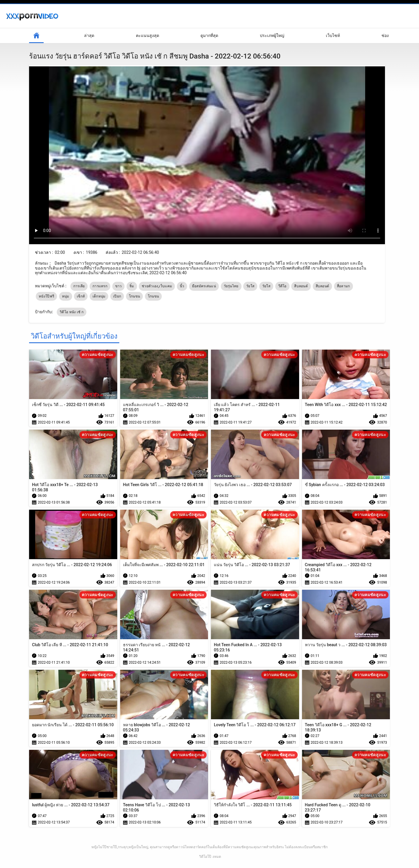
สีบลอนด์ (301, 286)
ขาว (119, 286)
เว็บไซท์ (333, 36)
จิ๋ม (132, 286)
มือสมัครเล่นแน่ (204, 286)
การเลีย (79, 286)
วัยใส (250, 286)
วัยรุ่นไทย (231, 286)
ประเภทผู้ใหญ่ (272, 36)
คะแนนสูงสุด (148, 36)
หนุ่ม (66, 296)
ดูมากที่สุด (209, 36)
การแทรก (100, 286)
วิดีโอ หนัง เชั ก (72, 312)
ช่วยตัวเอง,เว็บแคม (157, 286)
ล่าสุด (89, 36)
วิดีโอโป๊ (205, 857)
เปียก (117, 296)
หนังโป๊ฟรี (46, 296)
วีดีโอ (282, 286)
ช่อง (385, 36)
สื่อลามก (343, 286)
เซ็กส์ (81, 296)
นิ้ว (182, 286)
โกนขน (135, 296)
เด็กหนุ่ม (99, 296)
